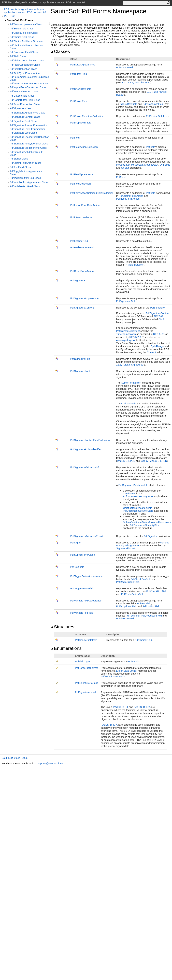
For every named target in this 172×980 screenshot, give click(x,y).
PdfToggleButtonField (82, 588)
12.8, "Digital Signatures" (130, 365)
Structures (63, 627)
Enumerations (66, 648)
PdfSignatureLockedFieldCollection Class (29, 138)
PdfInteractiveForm (81, 217)
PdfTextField (77, 567)
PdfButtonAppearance (83, 65)
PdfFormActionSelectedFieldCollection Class (29, 78)
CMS (161, 319)
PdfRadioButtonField (82, 247)
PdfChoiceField (79, 101)
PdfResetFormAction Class (25, 104)
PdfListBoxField (128, 104)
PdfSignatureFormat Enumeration (29, 125)
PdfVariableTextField (82, 613)
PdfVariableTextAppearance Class (29, 182)
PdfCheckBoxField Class (24, 33)
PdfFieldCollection (81, 184)
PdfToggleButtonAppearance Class (26, 173)
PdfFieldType (82, 661)
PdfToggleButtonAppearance (86, 576)
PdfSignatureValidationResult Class (26, 153)
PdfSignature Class (21, 108)
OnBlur (125, 168)
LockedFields (129, 403)
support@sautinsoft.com (51, 763)
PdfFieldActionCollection (84, 147)
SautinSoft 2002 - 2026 (15, 758)
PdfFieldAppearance (82, 174)
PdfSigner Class (19, 159)
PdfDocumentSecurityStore (138, 496)
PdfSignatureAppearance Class (27, 113)
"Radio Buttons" (135, 265)
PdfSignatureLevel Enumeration (28, 129)
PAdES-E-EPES (126, 461)
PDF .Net (9, 16)
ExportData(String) (127, 671)
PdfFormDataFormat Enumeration (29, 83)
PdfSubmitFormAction (131, 196)
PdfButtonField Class (22, 29)
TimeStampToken (126, 334)
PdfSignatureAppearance (84, 298)
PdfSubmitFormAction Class (26, 163)
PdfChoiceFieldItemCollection (87, 116)
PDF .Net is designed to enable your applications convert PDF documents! (25, 11)
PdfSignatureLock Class (23, 133)
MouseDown (151, 165)
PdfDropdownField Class (24, 52)
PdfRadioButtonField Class (25, 100)
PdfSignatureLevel (85, 692)
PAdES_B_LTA (142, 707)
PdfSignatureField (126, 301)
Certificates (129, 493)
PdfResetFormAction (128, 199)
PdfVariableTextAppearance (86, 601)
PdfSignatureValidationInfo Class (28, 148)
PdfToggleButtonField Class (25, 178)
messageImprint (126, 340)
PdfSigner (76, 543)
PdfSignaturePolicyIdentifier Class (29, 144)
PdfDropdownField (153, 104)
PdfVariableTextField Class (25, 186)
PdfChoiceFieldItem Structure (26, 41)
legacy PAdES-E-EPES (154, 461)
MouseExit (137, 165)
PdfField (75, 138)
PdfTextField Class (20, 167)
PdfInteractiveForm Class (24, 91)
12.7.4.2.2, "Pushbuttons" (136, 82)
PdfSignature (78, 280)
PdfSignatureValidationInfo (85, 467)
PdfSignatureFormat (86, 683)
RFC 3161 (159, 334)
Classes (60, 51)
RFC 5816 (135, 337)
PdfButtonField (124, 67)
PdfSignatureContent (82, 308)
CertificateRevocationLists (138, 508)
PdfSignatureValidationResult (87, 536)
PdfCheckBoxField (81, 89)
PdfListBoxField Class (22, 96)
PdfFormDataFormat (87, 668)
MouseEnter (123, 165)
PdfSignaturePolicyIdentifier (86, 449)
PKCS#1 (159, 316)
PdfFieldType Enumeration (25, 73)
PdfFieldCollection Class (24, 69)
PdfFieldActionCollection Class (27, 60)
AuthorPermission (131, 383)
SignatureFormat (126, 548)
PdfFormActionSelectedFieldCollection (92, 193)
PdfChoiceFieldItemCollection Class (26, 47)
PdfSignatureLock (80, 371)
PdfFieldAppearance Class (25, 65)
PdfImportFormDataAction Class (28, 87)
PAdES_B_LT (121, 707)
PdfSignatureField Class (23, 121)
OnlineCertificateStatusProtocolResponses (147, 522)
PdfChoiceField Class (22, 37)
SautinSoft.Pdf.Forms (20, 20)
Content (152, 352)
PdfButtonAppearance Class (26, 24)
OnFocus (165, 165)
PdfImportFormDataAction (85, 205)
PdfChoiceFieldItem (157, 116)
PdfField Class (18, 56)
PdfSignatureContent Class (25, 117)
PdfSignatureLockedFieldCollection (90, 440)
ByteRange (157, 346)
